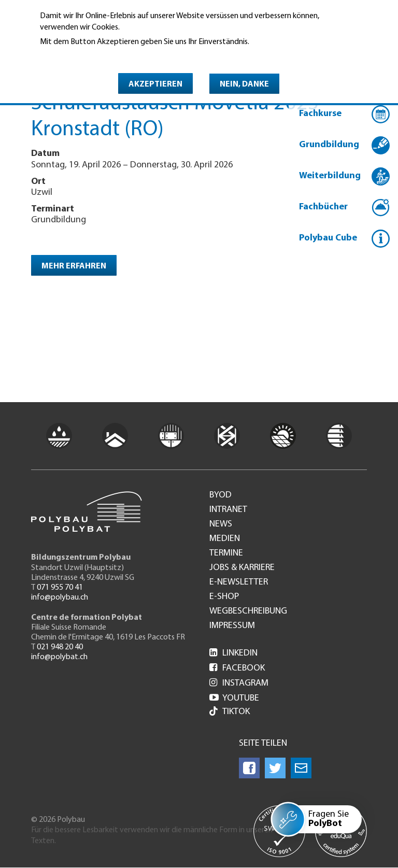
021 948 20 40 (60, 647)
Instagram (239, 683)
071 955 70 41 (60, 588)
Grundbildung (329, 145)
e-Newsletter (239, 582)
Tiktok (230, 712)
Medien (225, 539)
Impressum (232, 626)
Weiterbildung (330, 176)
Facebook (237, 668)
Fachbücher (323, 207)
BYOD (221, 495)
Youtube (234, 698)
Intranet (228, 510)
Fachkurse (320, 114)
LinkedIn (233, 653)
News (221, 524)
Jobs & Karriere (242, 568)
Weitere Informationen (85, 56)
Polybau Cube (328, 238)
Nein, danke (244, 84)
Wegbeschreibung (248, 611)
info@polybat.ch (59, 657)
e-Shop (224, 597)
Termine (226, 553)
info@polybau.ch (60, 597)
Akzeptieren (155, 84)
